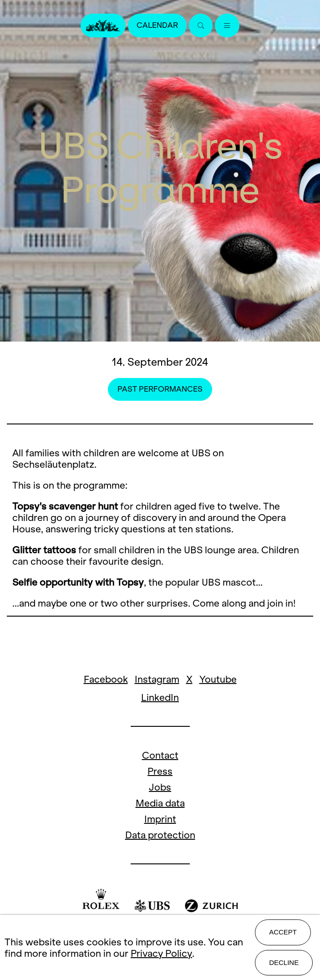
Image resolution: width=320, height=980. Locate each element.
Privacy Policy (161, 953)
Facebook (106, 679)
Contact (160, 755)
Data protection (160, 835)
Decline (284, 962)
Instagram (157, 679)
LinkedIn (160, 697)
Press (160, 771)
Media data (160, 803)
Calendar (157, 25)
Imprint (160, 819)
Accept (283, 932)
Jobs (160, 787)
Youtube (218, 679)
